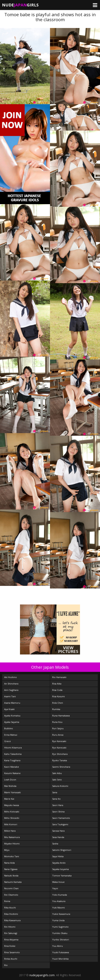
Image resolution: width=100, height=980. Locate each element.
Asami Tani (10, 696)
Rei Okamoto (11, 895)
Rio (6, 965)
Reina (7, 901)
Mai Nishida (10, 786)
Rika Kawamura (12, 920)
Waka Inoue (58, 882)
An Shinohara (11, 684)
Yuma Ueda (58, 920)
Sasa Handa (58, 837)
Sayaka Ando (59, 863)
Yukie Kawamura (61, 914)
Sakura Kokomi (60, 786)
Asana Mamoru (12, 703)
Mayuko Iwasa (12, 805)
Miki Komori (11, 824)
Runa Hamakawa (61, 716)
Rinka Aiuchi (11, 959)
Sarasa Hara (58, 831)
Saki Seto (57, 780)
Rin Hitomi (10, 927)
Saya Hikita (58, 856)
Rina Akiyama (11, 940)
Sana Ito (56, 799)
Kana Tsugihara (12, 760)
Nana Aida (9, 863)
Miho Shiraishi (12, 818)
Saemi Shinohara (61, 767)
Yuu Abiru (57, 946)
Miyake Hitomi (12, 844)
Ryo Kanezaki (59, 748)
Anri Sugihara (11, 690)
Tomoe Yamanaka (62, 876)
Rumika (56, 709)
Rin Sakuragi (11, 933)
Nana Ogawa (11, 869)
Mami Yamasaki (12, 792)
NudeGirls (20, 5)
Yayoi (55, 888)
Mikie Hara (10, 831)
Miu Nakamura (12, 837)
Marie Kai (9, 799)
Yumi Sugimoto (60, 927)
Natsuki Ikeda (11, 876)
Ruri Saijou (58, 728)
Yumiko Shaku (60, 933)
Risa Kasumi (58, 696)
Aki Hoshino (10, 677)
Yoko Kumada (60, 895)
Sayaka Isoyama (60, 869)
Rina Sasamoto (12, 952)
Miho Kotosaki (12, 812)
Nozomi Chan (11, 888)
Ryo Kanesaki (59, 741)
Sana (55, 792)
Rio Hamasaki (59, 677)
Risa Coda (57, 690)
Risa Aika (57, 684)
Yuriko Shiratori (61, 940)
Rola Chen (58, 703)
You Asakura (59, 901)
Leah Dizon (10, 780)
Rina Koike (10, 946)
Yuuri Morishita (60, 959)
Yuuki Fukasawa (61, 952)
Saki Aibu (57, 773)
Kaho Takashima (13, 754)
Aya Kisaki (9, 709)
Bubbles (8, 728)
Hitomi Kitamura (13, 748)
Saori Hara (58, 805)
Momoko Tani (12, 856)
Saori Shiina (58, 812)
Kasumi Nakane (12, 773)
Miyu (7, 850)
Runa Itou (57, 722)
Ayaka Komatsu (12, 716)
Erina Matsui (11, 735)
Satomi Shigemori (62, 850)
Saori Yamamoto (61, 818)
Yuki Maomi (58, 908)
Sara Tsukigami (60, 824)
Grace (7, 741)
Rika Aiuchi (10, 908)
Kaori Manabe (12, 767)
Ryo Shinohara (60, 754)
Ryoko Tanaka (60, 760)
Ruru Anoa (58, 735)
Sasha (55, 844)
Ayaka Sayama (12, 722)
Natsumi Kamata (13, 882)
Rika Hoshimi (11, 914)
